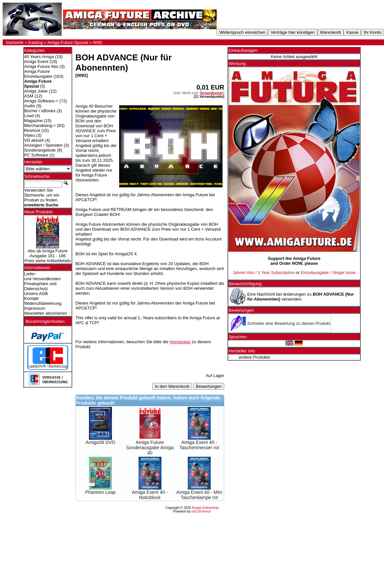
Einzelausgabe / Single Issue (328, 273)
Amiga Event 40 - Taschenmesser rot (199, 445)
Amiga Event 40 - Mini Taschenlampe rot (199, 495)
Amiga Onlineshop (205, 508)
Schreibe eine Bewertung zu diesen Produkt (289, 323)
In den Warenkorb (172, 386)
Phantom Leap (101, 492)
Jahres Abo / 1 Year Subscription (264, 273)
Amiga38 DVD (101, 442)
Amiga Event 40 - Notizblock (150, 495)
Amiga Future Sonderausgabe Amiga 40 (150, 448)
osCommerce (201, 511)
